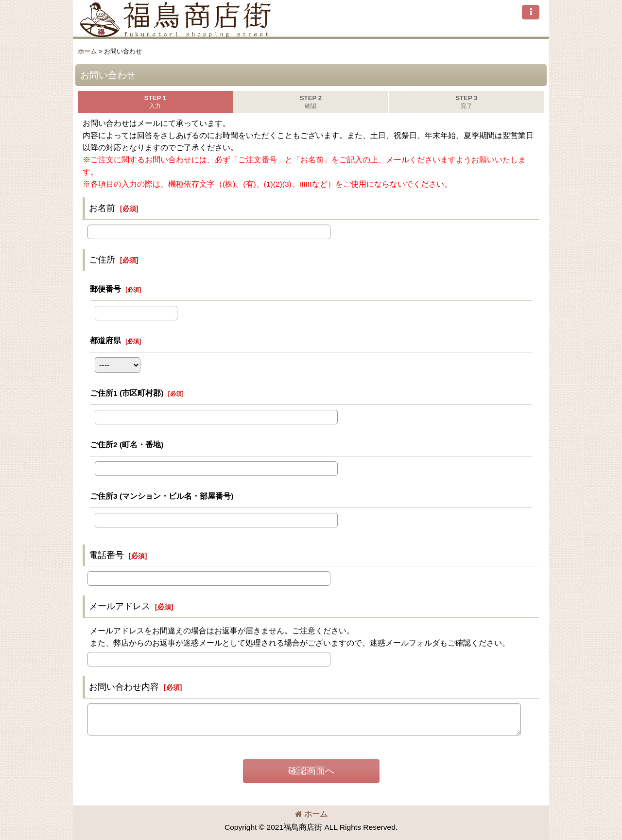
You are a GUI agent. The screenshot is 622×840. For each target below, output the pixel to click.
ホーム (311, 814)
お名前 (102, 208)
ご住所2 (127, 445)
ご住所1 (127, 393)
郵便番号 (105, 289)
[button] (531, 12)
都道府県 (105, 341)
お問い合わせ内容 (124, 687)
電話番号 (106, 555)
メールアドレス (120, 606)
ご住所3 (162, 496)
